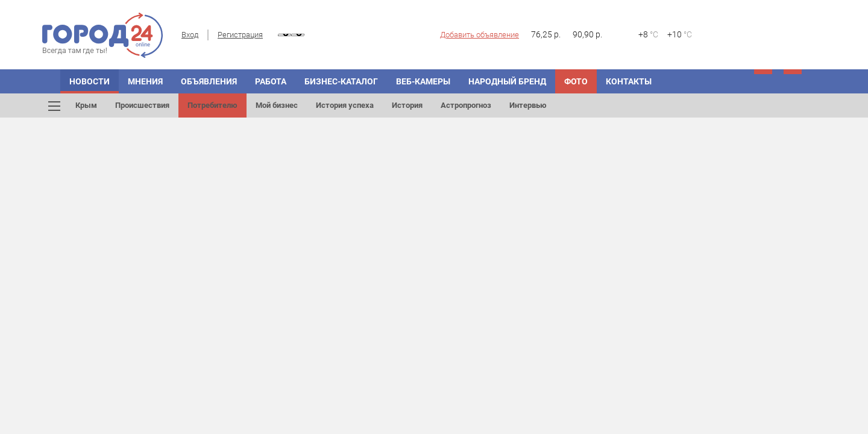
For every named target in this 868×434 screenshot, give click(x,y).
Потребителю (212, 105)
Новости (90, 81)
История (407, 105)
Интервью (528, 105)
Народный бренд (507, 81)
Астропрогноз (466, 105)
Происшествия (142, 105)
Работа (271, 81)
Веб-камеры (423, 81)
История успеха (345, 105)
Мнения (145, 81)
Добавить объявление (480, 35)
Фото (576, 81)
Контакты (629, 81)
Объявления (209, 81)
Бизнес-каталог (341, 81)
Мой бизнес (277, 105)
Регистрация (240, 35)
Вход (190, 35)
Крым (86, 105)
